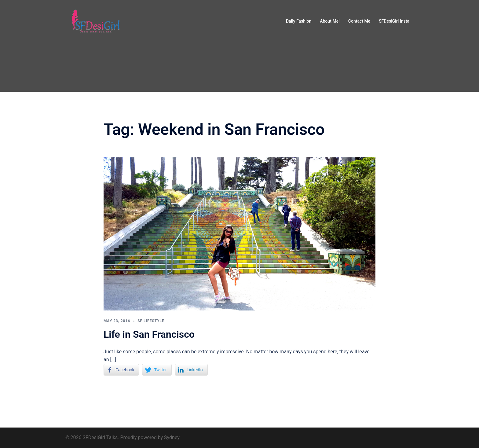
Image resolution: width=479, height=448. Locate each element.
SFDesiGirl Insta (394, 21)
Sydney (172, 437)
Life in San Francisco (149, 334)
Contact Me (359, 21)
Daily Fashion (299, 21)
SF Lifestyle (151, 321)
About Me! (330, 21)
